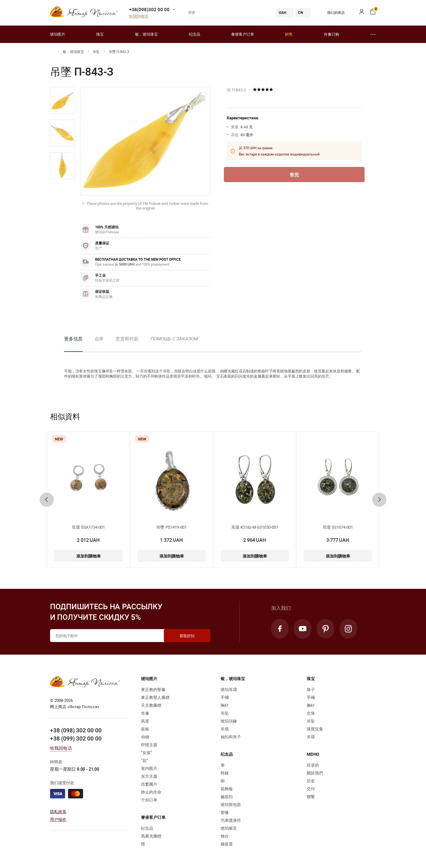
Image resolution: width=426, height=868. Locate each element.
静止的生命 (151, 792)
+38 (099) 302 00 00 (76, 738)
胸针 (225, 705)
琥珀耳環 (229, 689)
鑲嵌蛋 (227, 844)
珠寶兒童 (315, 729)
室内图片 (149, 768)
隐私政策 (58, 811)
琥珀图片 (58, 34)
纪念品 (195, 34)
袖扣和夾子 (231, 737)
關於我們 (315, 773)
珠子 (311, 689)
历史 (311, 781)
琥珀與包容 (231, 804)
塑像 (225, 812)
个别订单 (149, 800)
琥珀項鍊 (229, 721)
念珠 (311, 713)
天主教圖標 (151, 705)
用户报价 (58, 819)
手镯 (225, 697)
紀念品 (147, 828)
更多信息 (73, 339)
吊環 (225, 729)
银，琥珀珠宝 (146, 34)
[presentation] (47, 500)
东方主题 (149, 776)
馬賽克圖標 (151, 836)
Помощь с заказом (174, 339)
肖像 (145, 713)
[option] (62, 101)
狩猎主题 (149, 745)
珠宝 (100, 34)
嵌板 (145, 729)
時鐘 (225, 773)
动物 (145, 737)
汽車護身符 (231, 820)
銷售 (289, 34)
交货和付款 (127, 339)
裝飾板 (227, 789)
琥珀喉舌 (229, 828)
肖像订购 (331, 34)
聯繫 (311, 797)
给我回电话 (139, 16)
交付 (311, 789)
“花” (144, 760)
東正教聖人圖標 (155, 697)
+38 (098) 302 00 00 (76, 730)
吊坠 (96, 52)
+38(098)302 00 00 (149, 9)
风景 (145, 721)
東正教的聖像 (153, 689)
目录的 (313, 765)
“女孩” (146, 752)
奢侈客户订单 (243, 34)
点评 (99, 339)
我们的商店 (332, 13)
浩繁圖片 (149, 784)
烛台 (225, 836)
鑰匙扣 (227, 797)
